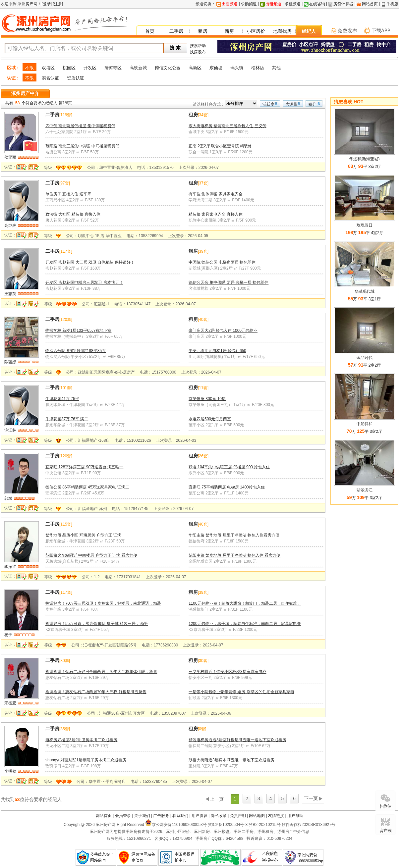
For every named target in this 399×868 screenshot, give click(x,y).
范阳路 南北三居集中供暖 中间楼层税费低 (82, 146)
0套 (202, 729)
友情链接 (276, 816)
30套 (203, 661)
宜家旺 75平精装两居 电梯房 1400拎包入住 (227, 487)
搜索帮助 (198, 46)
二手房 (176, 31)
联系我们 (180, 816)
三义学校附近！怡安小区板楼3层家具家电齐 (228, 672)
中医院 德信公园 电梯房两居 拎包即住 (222, 262)
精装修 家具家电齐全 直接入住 (216, 214)
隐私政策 (219, 816)
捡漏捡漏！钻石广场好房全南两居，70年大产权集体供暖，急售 (101, 672)
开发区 (90, 68)
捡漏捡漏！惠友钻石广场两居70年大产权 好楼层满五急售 (96, 692)
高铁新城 (138, 68)
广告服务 (161, 816)
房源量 (291, 104)
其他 (276, 68)
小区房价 (256, 31)
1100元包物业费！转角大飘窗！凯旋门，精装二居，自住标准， (245, 603)
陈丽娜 (10, 362)
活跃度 (268, 104)
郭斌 (8, 498)
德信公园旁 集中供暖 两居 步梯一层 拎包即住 (228, 282)
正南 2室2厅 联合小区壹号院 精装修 (220, 146)
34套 (203, 115)
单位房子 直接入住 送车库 (68, 194)
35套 (64, 729)
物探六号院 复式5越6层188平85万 (76, 351)
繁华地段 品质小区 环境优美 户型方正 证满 (83, 535)
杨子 (8, 635)
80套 (64, 661)
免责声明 (238, 816)
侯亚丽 (10, 157)
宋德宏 (10, 703)
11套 (203, 388)
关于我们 (142, 816)
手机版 (392, 4)
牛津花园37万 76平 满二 (67, 419)
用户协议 (199, 816)
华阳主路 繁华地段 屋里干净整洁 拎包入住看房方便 (234, 535)
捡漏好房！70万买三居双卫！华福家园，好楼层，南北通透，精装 (103, 603)
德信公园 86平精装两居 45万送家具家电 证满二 (87, 487)
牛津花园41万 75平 (62, 399)
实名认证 (50, 78)
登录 (47, 4)
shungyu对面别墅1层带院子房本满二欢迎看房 (86, 760)
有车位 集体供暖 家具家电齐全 (216, 194)
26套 (203, 456)
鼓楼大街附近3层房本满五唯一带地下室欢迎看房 (231, 760)
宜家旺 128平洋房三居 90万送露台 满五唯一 (84, 467)
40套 (203, 320)
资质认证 (76, 78)
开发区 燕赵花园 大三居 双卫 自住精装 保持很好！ (90, 262)
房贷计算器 (343, 4)
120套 (66, 320)
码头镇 (237, 68)
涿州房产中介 (25, 93)
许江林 (10, 430)
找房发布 (198, 52)
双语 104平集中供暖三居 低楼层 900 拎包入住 (229, 467)
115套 (66, 524)
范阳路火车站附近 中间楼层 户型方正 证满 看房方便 (91, 555)
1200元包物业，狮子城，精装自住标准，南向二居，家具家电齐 (245, 624)
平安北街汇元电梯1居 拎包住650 (217, 351)
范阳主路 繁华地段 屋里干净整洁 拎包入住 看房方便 (234, 555)
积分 (312, 104)
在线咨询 (317, 4)
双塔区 (48, 68)
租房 (203, 31)
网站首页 (370, 4)
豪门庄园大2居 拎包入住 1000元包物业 (223, 331)
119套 (66, 115)
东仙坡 (216, 68)
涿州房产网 (27, 4)
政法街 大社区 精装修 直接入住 (73, 214)
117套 (66, 251)
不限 (29, 68)
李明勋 (10, 771)
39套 (203, 251)
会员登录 (123, 816)
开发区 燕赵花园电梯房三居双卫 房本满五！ (84, 282)
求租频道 (293, 4)
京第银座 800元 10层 (207, 399)
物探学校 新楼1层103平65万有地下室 (78, 331)
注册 (58, 4)
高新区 (195, 68)
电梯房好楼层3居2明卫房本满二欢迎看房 (81, 740)
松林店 (258, 68)
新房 (229, 31)
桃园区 (69, 68)
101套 (66, 388)
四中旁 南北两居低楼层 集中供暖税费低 (80, 126)
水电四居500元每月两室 (210, 419)
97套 (64, 183)
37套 (203, 183)
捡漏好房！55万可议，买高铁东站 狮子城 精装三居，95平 (97, 624)
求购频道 (249, 4)
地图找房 (282, 31)
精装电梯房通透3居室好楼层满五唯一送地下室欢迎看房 (237, 740)
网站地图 (257, 816)
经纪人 (309, 31)
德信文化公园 (168, 68)
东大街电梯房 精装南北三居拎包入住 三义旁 (228, 126)
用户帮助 (295, 816)
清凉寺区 (113, 68)
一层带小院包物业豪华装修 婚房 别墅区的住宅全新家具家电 (241, 692)
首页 (150, 31)
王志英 (10, 294)
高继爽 (10, 226)
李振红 (10, 567)
